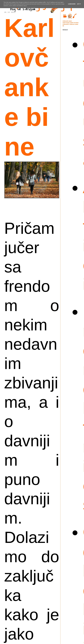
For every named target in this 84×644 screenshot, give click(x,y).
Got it (79, 4)
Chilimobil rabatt (67, 21)
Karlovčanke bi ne (29, 87)
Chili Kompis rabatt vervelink (71, 23)
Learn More (72, 4)
